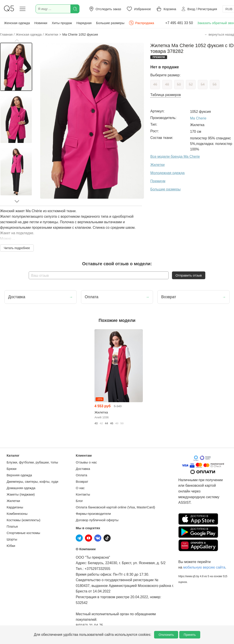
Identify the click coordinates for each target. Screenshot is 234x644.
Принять (190, 635)
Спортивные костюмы (23, 533)
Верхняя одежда (19, 475)
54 (203, 84)
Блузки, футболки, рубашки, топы (32, 462)
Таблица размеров (166, 95)
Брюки (11, 469)
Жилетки (13, 501)
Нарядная (84, 23)
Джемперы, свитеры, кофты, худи (32, 482)
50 (179, 84)
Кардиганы (15, 507)
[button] (17, 40)
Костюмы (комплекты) (24, 520)
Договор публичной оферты (97, 520)
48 (167, 84)
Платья (12, 526)
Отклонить (166, 635)
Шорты (12, 539)
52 (191, 84)
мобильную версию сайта (204, 567)
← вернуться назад (219, 34)
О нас (80, 488)
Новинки (41, 23)
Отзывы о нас (86, 462)
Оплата (81, 475)
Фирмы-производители (93, 514)
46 (155, 84)
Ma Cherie (198, 118)
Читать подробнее (17, 248)
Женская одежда (17, 23)
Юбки (11, 546)
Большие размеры (110, 23)
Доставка (83, 469)
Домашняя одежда (21, 488)
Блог (79, 501)
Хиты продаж (62, 23)
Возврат (82, 482)
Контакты (83, 494)
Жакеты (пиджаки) (21, 494)
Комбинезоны (17, 514)
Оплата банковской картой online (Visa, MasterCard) (115, 507)
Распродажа (141, 23)
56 (215, 84)
